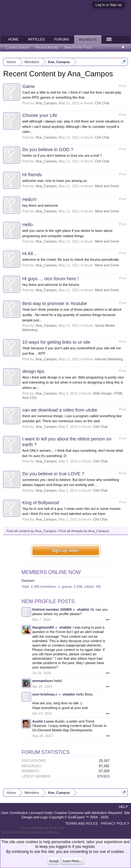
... (100, 47)
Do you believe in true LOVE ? (53, 474)
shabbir (83, 609)
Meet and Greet (107, 186)
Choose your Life (40, 115)
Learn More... (72, 861)
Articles (36, 39)
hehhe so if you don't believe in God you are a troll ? (62, 156)
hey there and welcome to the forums (51, 285)
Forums (62, 39)
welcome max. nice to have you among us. (55, 181)
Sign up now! (65, 550)
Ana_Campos (46, 103)
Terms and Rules (81, 823)
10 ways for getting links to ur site (56, 342)
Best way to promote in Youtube (55, 303)
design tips (33, 371)
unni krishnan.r (45, 694)
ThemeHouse (71, 832)
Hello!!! (30, 199)
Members (88, 40)
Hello (27, 225)
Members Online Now (51, 572)
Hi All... (30, 254)
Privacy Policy (115, 823)
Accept (54, 861)
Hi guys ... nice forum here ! (50, 279)
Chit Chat (102, 103)
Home (13, 39)
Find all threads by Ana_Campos (84, 531)
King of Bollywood (41, 503)
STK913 (103, 776)
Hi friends (32, 175)
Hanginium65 (43, 627)
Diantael (28, 581)
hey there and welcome (40, 205)
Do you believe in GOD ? (48, 150)
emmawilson (43, 681)
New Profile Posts (48, 601)
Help (123, 807)
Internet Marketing (109, 359)
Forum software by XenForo (42, 828)
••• (108, 620)
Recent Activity (47, 47)
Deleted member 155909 (52, 609)
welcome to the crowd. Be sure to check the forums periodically (71, 259)
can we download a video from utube (60, 410)
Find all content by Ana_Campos (31, 531)
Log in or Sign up (109, 5)
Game (29, 86)
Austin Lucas (43, 721)
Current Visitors (18, 47)
